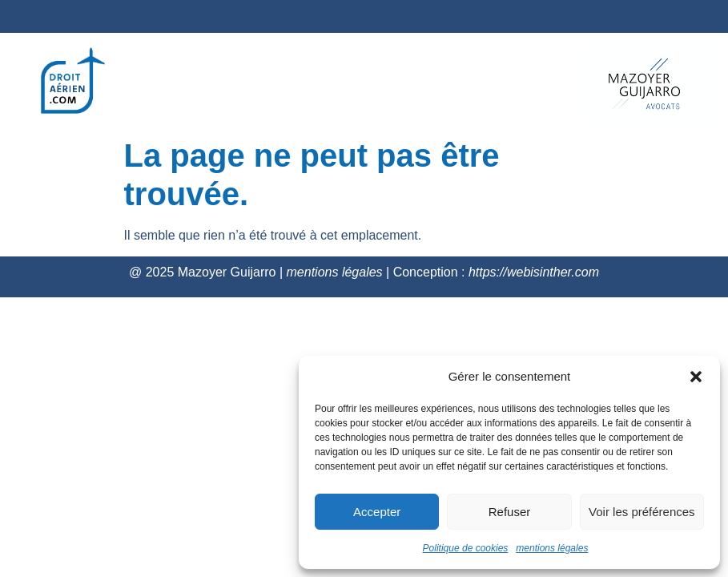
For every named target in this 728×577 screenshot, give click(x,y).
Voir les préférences (642, 512)
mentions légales (552, 548)
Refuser (510, 512)
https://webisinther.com (534, 272)
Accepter (377, 512)
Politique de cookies (466, 548)
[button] (696, 377)
